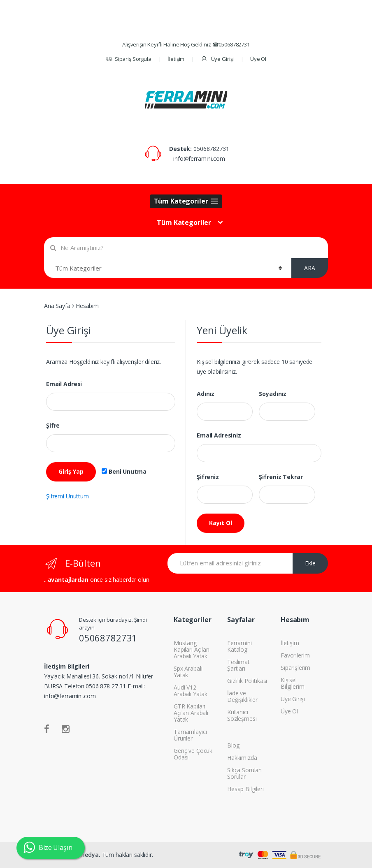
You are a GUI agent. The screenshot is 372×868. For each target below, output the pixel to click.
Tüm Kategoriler (184, 222)
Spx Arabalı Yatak (188, 672)
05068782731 (211, 149)
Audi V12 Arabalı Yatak (191, 691)
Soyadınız (273, 394)
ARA (310, 268)
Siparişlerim (295, 668)
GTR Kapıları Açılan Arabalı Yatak (191, 713)
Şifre (53, 426)
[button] (186, 201)
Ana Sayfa (57, 306)
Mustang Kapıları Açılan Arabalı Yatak (192, 649)
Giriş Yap (71, 471)
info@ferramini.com (199, 159)
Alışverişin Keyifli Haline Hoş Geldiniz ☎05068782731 (186, 44)
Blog (233, 745)
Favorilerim (295, 655)
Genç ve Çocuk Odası (193, 754)
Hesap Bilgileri (245, 789)
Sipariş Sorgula (129, 59)
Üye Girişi (217, 59)
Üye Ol (258, 59)
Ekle (310, 563)
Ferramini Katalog (239, 646)
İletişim (176, 59)
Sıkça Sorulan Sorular (244, 773)
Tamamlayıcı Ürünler (190, 735)
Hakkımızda (242, 758)
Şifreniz (208, 477)
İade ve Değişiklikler (242, 696)
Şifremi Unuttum (67, 496)
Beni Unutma (124, 472)
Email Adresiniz (219, 435)
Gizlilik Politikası (247, 681)
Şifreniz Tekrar (281, 477)
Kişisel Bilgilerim (293, 683)
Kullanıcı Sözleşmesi (242, 715)
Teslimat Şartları (238, 665)
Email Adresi (64, 384)
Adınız (206, 394)
